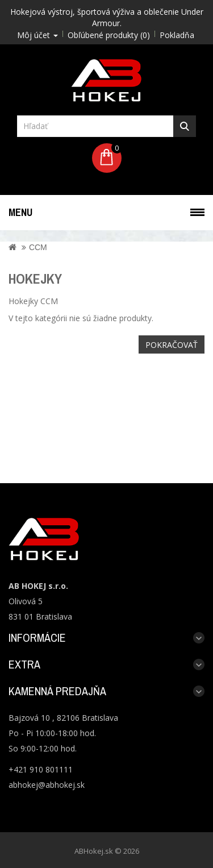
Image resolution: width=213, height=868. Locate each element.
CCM (38, 247)
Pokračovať (172, 345)
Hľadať (185, 126)
